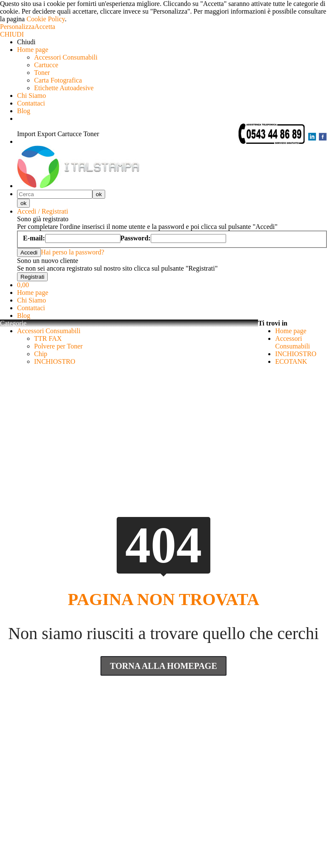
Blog (24, 111)
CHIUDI (12, 34)
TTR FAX (48, 338)
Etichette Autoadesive (64, 88)
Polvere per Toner (58, 346)
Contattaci (31, 103)
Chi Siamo (32, 96)
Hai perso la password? (73, 252)
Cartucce (46, 65)
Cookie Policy (46, 19)
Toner (42, 73)
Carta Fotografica (58, 80)
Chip (41, 354)
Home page (33, 50)
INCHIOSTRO (55, 361)
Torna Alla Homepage (163, 666)
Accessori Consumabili (66, 57)
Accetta (45, 27)
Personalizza (17, 27)
